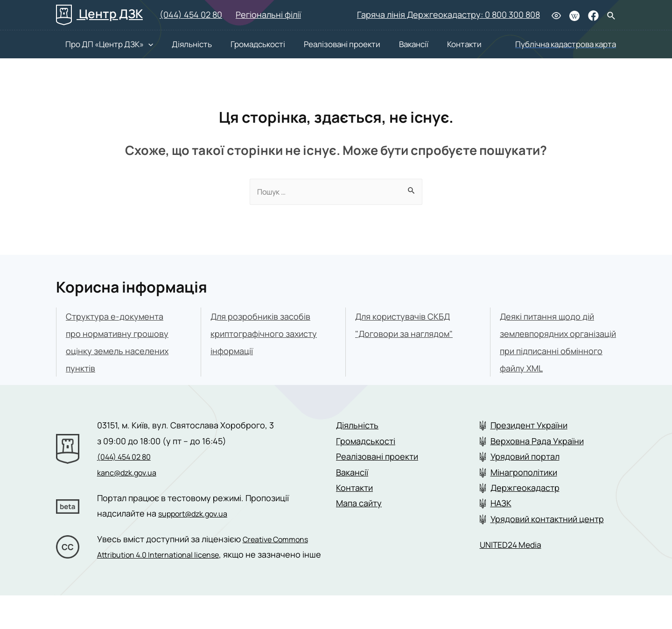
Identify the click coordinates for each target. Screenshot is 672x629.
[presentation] (139, 44)
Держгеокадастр (525, 506)
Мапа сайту (359, 522)
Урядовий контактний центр (547, 537)
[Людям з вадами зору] (556, 15)
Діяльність (178, 44)
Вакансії (385, 44)
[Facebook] (593, 16)
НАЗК (501, 522)
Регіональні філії (268, 14)
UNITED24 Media (515, 563)
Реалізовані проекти (318, 44)
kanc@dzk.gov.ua (131, 490)
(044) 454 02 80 (191, 14)
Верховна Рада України (537, 459)
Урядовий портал (525, 475)
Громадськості (239, 44)
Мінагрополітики (524, 490)
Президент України (529, 443)
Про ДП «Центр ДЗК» (100, 44)
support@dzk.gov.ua (199, 531)
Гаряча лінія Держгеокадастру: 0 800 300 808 (448, 14)
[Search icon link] (612, 16)
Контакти (431, 44)
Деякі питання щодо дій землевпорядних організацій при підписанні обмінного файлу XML (552, 352)
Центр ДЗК (99, 14)
